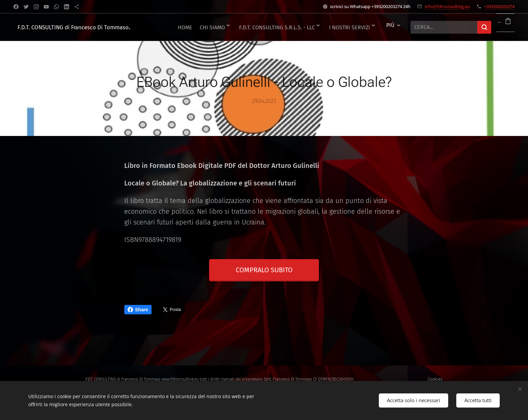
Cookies (435, 379)
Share (138, 310)
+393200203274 (499, 6)
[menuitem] (207, 27)
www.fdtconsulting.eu (180, 379)
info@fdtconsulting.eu (447, 6)
